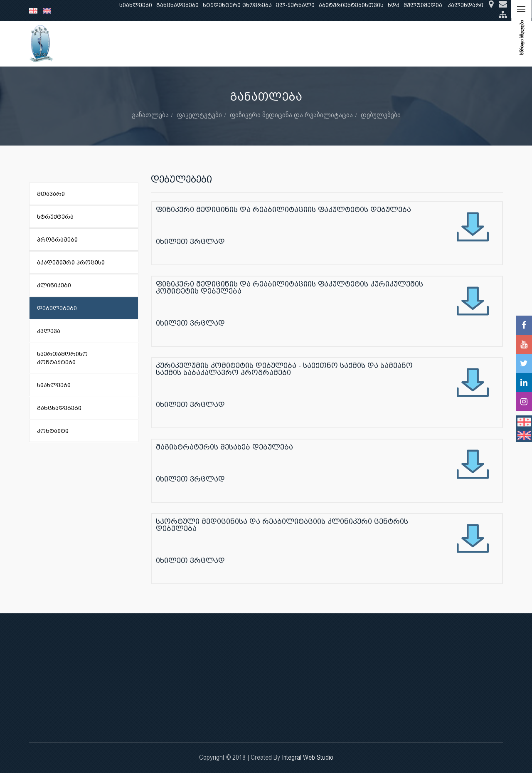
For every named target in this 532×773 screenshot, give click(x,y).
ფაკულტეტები (199, 115)
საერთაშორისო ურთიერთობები (437, 43)
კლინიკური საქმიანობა (251, 43)
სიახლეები (136, 5)
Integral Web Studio (308, 757)
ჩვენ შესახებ (110, 43)
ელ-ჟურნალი (295, 5)
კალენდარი (465, 5)
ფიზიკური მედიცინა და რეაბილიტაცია (291, 115)
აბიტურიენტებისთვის (351, 5)
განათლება (156, 43)
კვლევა (195, 43)
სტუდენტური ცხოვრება (237, 5)
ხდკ (394, 5)
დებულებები (381, 115)
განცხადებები (177, 5)
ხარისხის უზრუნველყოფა (337, 43)
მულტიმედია (423, 5)
